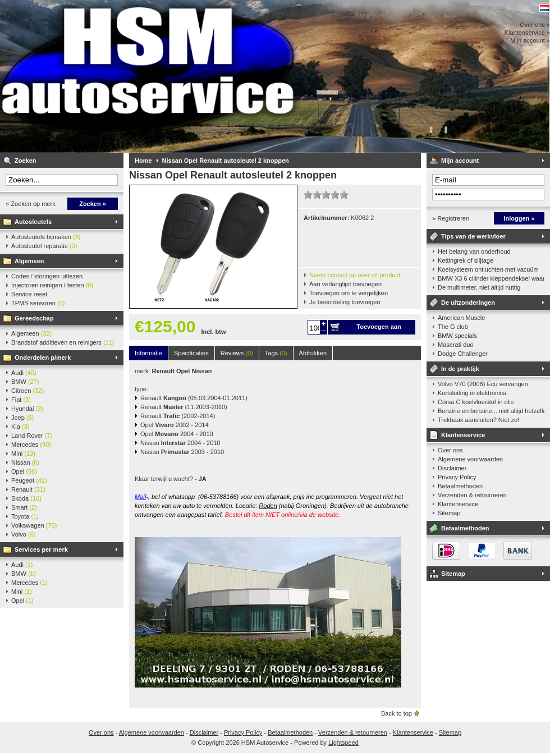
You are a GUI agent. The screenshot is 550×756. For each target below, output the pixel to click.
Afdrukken (313, 353)
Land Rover (32, 436)
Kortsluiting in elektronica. (473, 393)
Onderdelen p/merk (43, 358)
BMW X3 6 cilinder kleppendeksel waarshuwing (491, 278)
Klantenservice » (527, 33)
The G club (453, 327)
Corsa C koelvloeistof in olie (476, 402)
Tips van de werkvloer (473, 236)
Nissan (25, 462)
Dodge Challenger (463, 354)
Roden (268, 506)
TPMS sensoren (38, 303)
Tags (276, 353)
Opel (24, 471)
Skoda (26, 498)
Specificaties (191, 353)
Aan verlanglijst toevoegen (345, 284)
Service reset (29, 294)
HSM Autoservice (149, 76)
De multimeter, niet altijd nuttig (479, 287)
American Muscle (461, 318)
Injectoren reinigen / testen (52, 285)
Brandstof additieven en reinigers (63, 342)
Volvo (23, 534)
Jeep (22, 418)
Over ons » (535, 25)
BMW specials (457, 336)
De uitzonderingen (468, 303)
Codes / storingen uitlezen (47, 276)
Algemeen (29, 261)
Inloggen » (519, 218)
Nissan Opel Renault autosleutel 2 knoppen (226, 161)
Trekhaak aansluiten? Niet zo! (478, 420)
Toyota (25, 516)
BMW (25, 382)
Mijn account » (530, 40)
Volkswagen (34, 525)
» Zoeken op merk (31, 204)
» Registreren (451, 218)
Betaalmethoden (460, 486)
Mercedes (31, 445)
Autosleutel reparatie (44, 246)
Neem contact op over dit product (355, 275)
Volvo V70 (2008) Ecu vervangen (483, 384)
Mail (140, 497)
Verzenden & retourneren (472, 495)
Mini (23, 453)
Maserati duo (456, 345)
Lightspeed (343, 743)
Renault (28, 489)
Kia (20, 427)
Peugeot (29, 480)
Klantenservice (463, 435)
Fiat (21, 400)
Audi (24, 373)
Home (143, 161)
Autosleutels (33, 222)
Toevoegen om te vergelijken (349, 293)
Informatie (148, 353)
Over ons (450, 450)
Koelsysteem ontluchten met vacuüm (488, 269)
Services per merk (41, 549)
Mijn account (460, 161)
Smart (24, 507)
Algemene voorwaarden (470, 459)
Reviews (237, 353)
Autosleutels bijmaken (46, 237)
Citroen (27, 391)
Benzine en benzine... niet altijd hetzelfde (491, 411)
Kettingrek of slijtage (466, 260)
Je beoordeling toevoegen (345, 302)
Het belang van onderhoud (474, 251)
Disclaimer (452, 468)
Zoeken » (93, 204)
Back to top (397, 713)
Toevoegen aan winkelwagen (379, 329)
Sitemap (449, 513)
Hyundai (27, 409)
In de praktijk (460, 369)
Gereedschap (34, 318)
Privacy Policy (457, 477)
